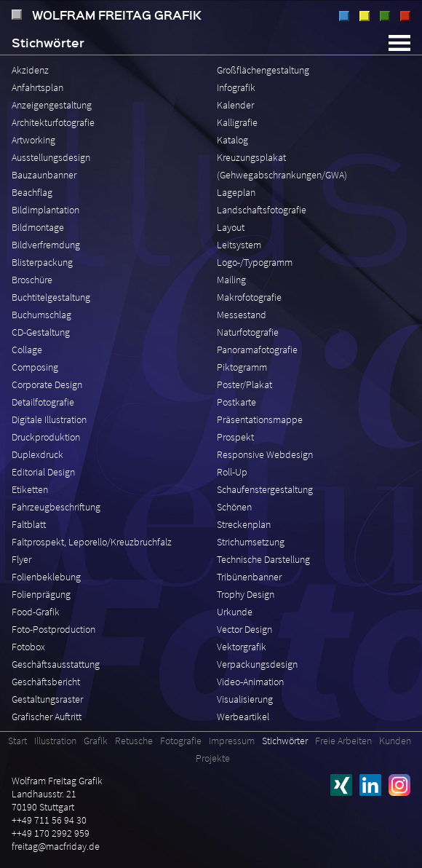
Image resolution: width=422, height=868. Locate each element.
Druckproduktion (46, 437)
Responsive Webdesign (265, 454)
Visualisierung (245, 699)
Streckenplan (244, 524)
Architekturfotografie (53, 122)
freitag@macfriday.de (56, 846)
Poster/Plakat (244, 384)
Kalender (235, 105)
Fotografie (405, 16)
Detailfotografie (43, 402)
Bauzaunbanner (44, 175)
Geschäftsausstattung (56, 664)
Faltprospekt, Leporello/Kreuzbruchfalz (92, 542)
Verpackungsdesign (257, 664)
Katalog (232, 140)
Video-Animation (250, 682)
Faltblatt (29, 524)
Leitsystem (239, 245)
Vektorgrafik (242, 647)
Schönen (234, 507)
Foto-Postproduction (53, 629)
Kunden (395, 741)
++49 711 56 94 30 (49, 820)
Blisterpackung (42, 262)
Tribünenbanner (249, 577)
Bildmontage (38, 227)
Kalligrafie (237, 122)
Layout (231, 227)
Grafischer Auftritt (47, 717)
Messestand (242, 315)
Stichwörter (285, 741)
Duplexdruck (37, 454)
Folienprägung (41, 594)
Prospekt (235, 437)
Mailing (231, 280)
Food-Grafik (36, 612)
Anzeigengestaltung (52, 105)
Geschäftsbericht (46, 682)
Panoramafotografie (257, 350)
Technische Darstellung (263, 559)
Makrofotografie (249, 297)
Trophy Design (246, 594)
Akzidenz (30, 70)
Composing (35, 367)
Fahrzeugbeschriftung (56, 507)
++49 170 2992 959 (51, 833)
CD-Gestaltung (41, 332)
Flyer (21, 559)
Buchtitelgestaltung (51, 297)
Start (17, 741)
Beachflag (32, 192)
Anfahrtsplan (37, 87)
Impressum (232, 741)
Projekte (213, 758)
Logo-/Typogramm (255, 262)
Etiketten (30, 489)
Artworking (33, 140)
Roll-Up (232, 472)
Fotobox (28, 647)
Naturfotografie (248, 332)
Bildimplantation (45, 210)
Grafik (365, 16)
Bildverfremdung (46, 245)
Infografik (236, 87)
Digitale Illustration (49, 419)
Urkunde (235, 612)
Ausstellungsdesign (51, 157)
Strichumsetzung (251, 542)
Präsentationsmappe (260, 419)
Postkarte (236, 402)
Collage (27, 350)
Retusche (385, 16)
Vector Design (244, 629)
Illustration (344, 16)
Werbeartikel (243, 717)
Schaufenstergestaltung (265, 489)
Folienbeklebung (46, 577)
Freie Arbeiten (343, 741)
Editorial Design (43, 472)
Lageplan (236, 192)
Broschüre (32, 280)
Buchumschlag (41, 315)
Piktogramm (242, 367)
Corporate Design (47, 384)
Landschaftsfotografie (262, 210)
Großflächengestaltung (263, 70)
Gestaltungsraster (47, 699)
